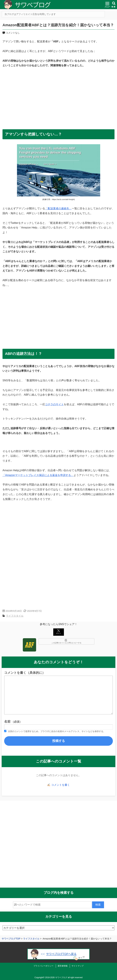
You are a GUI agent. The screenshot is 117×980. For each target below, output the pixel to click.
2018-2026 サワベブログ (56, 978)
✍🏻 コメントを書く (58, 785)
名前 (13, 722)
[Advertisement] (58, 97)
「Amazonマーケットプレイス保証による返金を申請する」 (38, 475)
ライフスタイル (15, 616)
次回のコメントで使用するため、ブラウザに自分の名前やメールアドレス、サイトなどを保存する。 (57, 731)
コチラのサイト (54, 404)
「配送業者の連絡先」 (58, 208)
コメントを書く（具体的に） (25, 673)
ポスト (59, 632)
